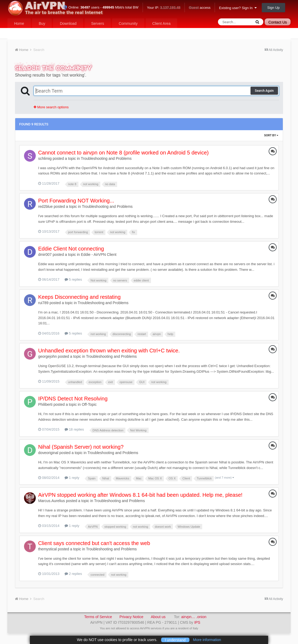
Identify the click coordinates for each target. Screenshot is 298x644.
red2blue (45, 206)
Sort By (271, 135)
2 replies (73, 574)
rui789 (43, 303)
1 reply (72, 478)
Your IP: (164, 8)
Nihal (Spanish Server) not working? (81, 447)
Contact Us (278, 22)
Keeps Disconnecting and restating (79, 297)
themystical (47, 549)
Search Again (264, 91)
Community (128, 23)
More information (207, 640)
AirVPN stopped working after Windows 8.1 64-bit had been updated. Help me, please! (140, 495)
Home (19, 23)
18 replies (74, 429)
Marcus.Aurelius (51, 501)
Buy (42, 23)
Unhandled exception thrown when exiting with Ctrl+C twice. (109, 351)
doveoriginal (48, 453)
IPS (197, 622)
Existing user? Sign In (238, 8)
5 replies (73, 279)
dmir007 (45, 255)
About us (158, 617)
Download (68, 23)
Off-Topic (89, 404)
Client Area (161, 23)
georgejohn (47, 356)
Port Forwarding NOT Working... (76, 201)
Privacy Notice (131, 617)
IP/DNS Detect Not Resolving (73, 399)
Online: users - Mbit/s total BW (101, 7)
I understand (175, 640)
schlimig (45, 158)
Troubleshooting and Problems (106, 158)
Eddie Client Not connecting (71, 249)
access (200, 8)
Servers (98, 23)
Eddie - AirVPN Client (99, 255)
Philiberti (45, 404)
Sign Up (273, 8)
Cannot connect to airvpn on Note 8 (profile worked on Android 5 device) (123, 153)
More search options (51, 107)
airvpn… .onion (194, 617)
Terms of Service (98, 617)
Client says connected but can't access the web (94, 543)
